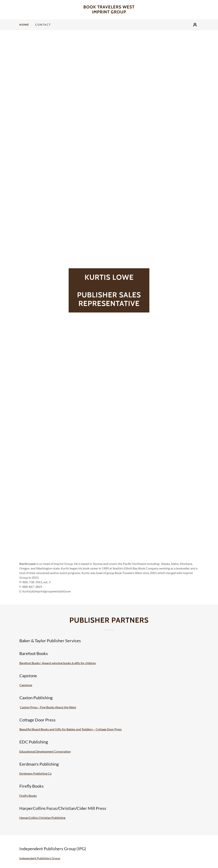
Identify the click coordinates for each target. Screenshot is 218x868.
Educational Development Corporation (45, 751)
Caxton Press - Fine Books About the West (48, 707)
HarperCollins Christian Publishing (42, 818)
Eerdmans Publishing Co (35, 773)
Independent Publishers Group (40, 858)
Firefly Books (28, 796)
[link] (109, 12)
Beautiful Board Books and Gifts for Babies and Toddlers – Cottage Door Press (71, 729)
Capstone (26, 685)
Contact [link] (43, 25)
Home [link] (24, 25)
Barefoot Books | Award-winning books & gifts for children (58, 663)
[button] (195, 25)
